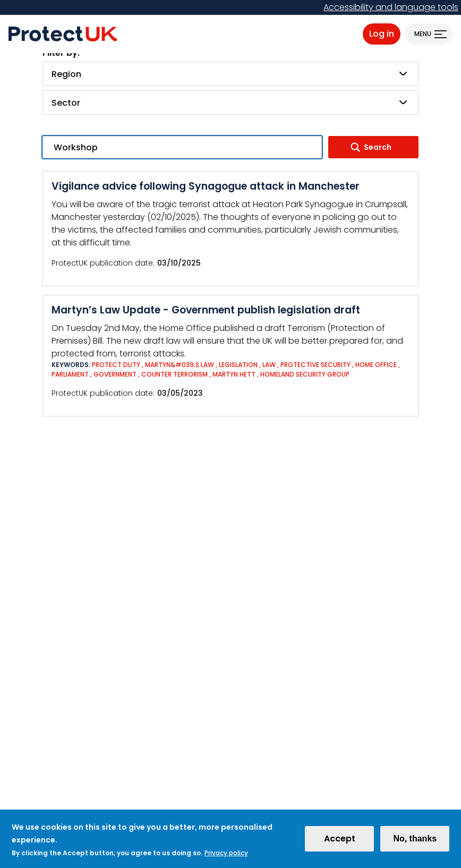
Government (115, 374)
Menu (423, 34)
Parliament (70, 374)
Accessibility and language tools (391, 7)
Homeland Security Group (305, 374)
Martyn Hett (234, 374)
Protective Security (315, 365)
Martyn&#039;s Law (180, 365)
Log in (382, 34)
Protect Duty (116, 365)
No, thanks (415, 843)
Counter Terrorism (174, 374)
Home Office (376, 365)
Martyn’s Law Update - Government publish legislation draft (206, 310)
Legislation (238, 365)
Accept (340, 843)
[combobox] (230, 74)
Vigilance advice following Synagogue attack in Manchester (206, 186)
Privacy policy (226, 857)
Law (269, 365)
